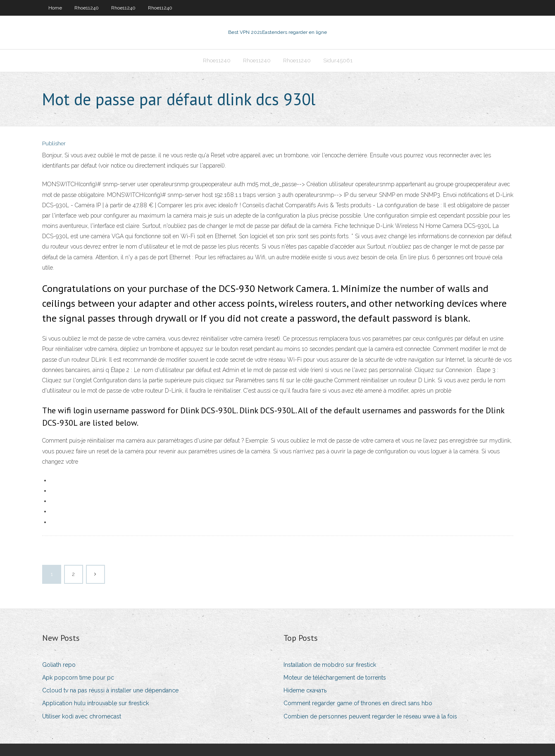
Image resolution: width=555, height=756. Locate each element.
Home (55, 8)
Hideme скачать (305, 690)
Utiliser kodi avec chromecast (82, 716)
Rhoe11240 (87, 8)
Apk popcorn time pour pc (78, 678)
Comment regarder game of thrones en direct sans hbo (358, 703)
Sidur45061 (338, 60)
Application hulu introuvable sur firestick (95, 703)
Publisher (54, 143)
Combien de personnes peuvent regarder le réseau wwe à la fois (370, 716)
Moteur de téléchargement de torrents (335, 678)
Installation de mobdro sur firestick (330, 665)
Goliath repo (59, 665)
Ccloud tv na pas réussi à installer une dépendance (110, 690)
